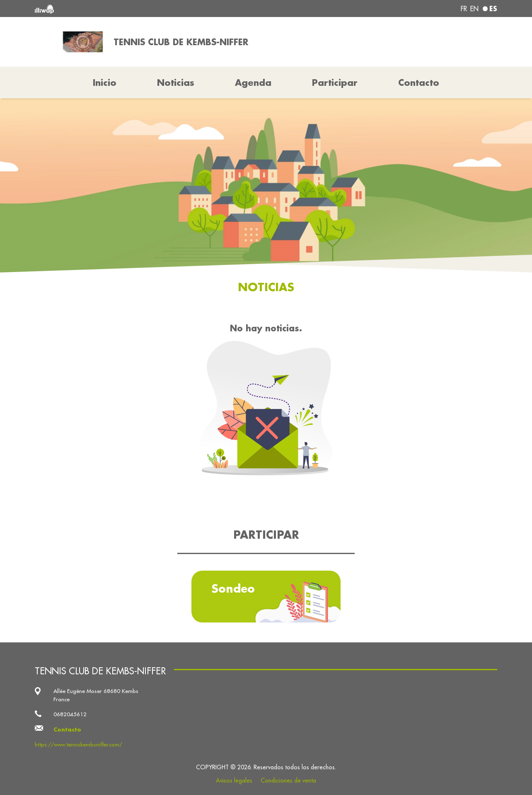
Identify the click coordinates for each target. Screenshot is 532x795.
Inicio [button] (105, 83)
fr (464, 9)
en (474, 9)
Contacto (419, 83)
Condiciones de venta (288, 780)
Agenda (253, 83)
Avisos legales (234, 780)
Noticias (176, 83)
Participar (335, 83)
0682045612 (70, 714)
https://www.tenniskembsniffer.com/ (79, 745)
